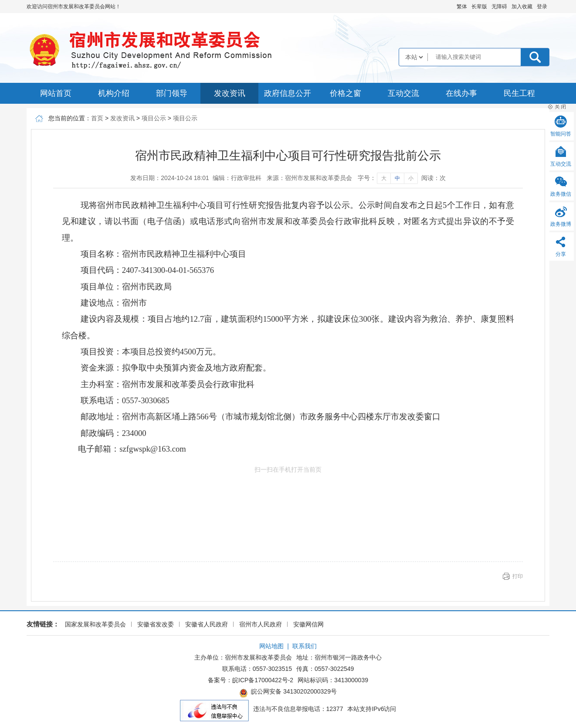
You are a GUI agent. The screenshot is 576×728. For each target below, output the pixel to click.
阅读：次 (434, 178)
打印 (518, 576)
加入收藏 (522, 7)
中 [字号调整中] (397, 178)
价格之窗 (346, 93)
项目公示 (154, 118)
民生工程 (519, 93)
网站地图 (271, 646)
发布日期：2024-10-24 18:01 (170, 178)
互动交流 (403, 93)
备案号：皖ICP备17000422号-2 (251, 680)
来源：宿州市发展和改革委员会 (309, 178)
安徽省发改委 (156, 624)
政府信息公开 (288, 93)
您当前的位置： (70, 118)
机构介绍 (114, 93)
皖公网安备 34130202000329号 (288, 693)
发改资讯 (230, 93)
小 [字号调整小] (411, 178)
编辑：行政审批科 (237, 178)
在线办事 (461, 93)
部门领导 (172, 93)
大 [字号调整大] (384, 178)
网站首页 (56, 93)
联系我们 (305, 646)
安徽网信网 (308, 624)
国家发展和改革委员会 (95, 624)
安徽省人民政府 (207, 624)
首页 (97, 118)
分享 (561, 254)
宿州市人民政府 (261, 624)
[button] (479, 7)
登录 (542, 7)
